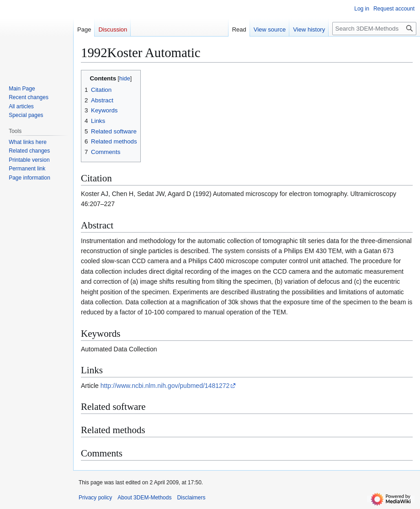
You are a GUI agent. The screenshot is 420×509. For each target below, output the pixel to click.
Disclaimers (191, 498)
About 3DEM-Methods (144, 498)
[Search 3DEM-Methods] (374, 29)
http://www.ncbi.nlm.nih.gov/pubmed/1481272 (165, 386)
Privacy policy (95, 498)
